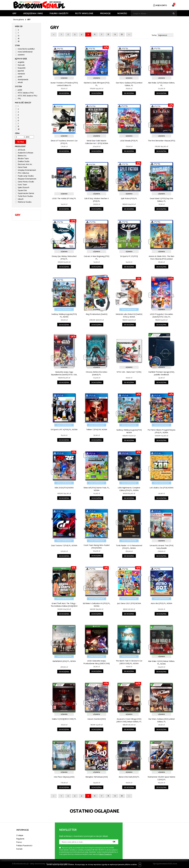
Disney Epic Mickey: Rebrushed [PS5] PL (64, 257)
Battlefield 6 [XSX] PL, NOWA (64, 661)
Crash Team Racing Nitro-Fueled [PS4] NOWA (97, 546)
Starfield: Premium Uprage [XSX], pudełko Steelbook (161, 373)
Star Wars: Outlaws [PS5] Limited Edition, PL (129, 84)
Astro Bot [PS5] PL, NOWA (161, 603)
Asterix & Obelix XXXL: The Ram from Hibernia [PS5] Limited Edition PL (161, 257)
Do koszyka (64, 93)
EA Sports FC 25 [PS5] (129, 256)
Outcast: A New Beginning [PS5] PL (97, 257)
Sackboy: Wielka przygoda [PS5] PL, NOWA (64, 315)
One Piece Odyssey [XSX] (64, 776)
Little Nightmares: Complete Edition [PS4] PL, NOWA (129, 489)
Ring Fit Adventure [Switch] (96, 314)
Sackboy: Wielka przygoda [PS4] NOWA (129, 431)
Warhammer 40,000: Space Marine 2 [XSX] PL (161, 778)
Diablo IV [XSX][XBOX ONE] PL (64, 719)
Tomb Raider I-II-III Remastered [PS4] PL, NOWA (129, 546)
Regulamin (20, 838)
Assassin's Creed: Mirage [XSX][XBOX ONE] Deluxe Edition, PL (129, 720)
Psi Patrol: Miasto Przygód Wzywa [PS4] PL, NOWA (161, 431)
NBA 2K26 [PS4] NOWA (64, 487)
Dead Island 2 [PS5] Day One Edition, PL (161, 199)
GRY (14, 14)
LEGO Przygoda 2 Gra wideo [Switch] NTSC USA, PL (162, 315)
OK (114, 841)
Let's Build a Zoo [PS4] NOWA (161, 487)
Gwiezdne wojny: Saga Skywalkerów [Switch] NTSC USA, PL (64, 373)
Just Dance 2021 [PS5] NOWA (129, 603)
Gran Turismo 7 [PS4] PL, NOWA (64, 545)
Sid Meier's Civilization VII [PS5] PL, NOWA (97, 604)
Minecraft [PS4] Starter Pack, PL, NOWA (96, 489)
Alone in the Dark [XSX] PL (129, 776)
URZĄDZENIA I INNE (33, 14)
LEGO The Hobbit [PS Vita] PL (64, 198)
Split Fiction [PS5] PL (129, 198)
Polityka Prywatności (24, 845)
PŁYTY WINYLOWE (84, 14)
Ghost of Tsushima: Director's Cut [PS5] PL (64, 142)
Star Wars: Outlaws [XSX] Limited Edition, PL (161, 720)
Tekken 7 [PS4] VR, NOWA (97, 429)
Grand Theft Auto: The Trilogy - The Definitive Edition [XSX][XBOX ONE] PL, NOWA (64, 605)
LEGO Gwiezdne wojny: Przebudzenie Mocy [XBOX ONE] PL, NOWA (97, 662)
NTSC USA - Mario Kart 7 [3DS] (129, 372)
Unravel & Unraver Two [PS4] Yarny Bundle (161, 546)
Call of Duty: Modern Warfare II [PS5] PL (97, 199)
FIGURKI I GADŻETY (59, 14)
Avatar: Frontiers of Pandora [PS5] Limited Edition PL (64, 84)
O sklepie (20, 835)
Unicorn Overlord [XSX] (96, 719)
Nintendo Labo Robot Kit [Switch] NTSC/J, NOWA (129, 315)
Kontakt (19, 849)
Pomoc (19, 842)
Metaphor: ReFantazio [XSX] (97, 776)
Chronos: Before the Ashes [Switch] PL (97, 373)
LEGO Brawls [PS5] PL (129, 140)
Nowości (122, 14)
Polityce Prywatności (105, 854)
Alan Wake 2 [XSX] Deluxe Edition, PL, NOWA (161, 662)
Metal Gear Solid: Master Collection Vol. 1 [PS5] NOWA (97, 142)
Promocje (105, 14)
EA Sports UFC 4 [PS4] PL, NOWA (64, 429)
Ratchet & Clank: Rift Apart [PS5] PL (97, 84)
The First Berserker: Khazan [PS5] (161, 140)
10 (122, 34)
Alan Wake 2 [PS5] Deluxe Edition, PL (161, 84)
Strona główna (19, 20)
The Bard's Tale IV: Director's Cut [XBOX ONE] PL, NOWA (129, 662)
